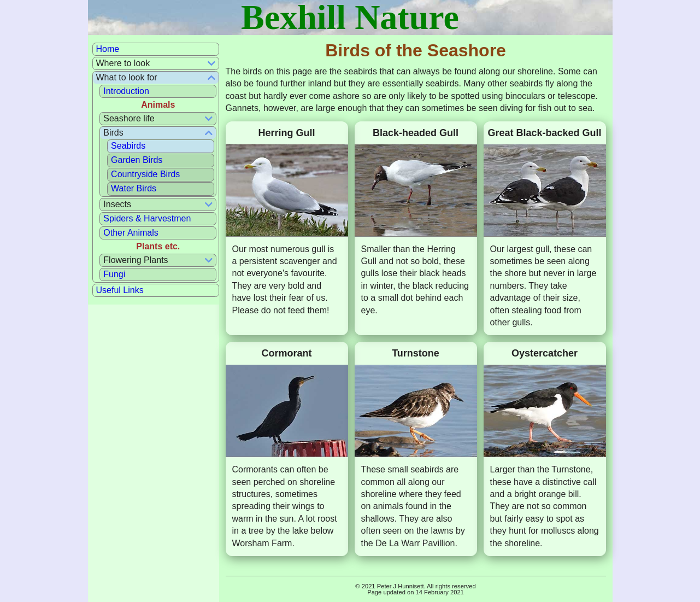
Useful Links (120, 290)
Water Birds (134, 188)
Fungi (114, 274)
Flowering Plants (136, 260)
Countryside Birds (145, 174)
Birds (113, 133)
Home (108, 49)
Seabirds (128, 146)
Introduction (126, 91)
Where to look (123, 63)
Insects (117, 204)
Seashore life (129, 118)
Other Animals (131, 233)
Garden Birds (137, 160)
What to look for (127, 77)
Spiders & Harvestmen (147, 218)
